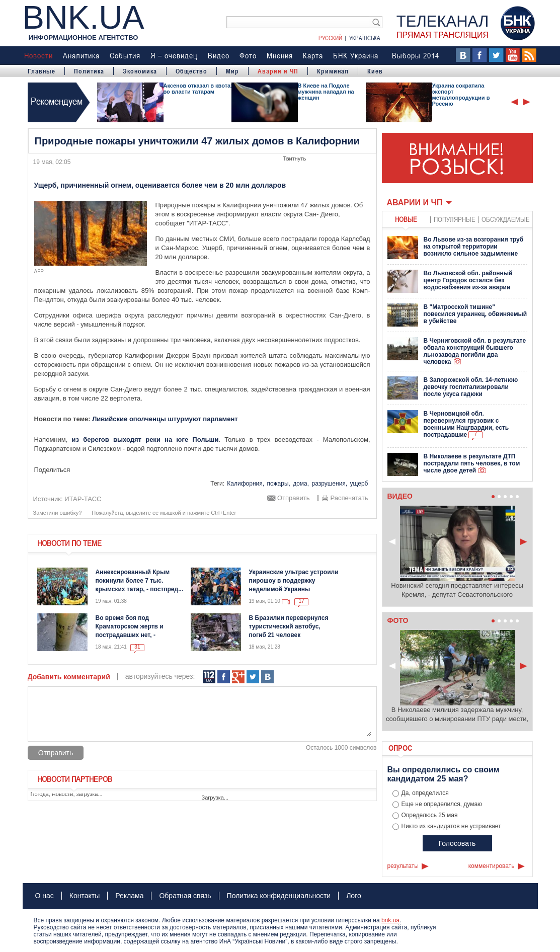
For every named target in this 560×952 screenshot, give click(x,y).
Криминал (333, 71)
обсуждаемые (506, 219)
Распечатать (349, 498)
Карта (313, 55)
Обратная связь (185, 896)
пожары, (278, 484)
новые (406, 219)
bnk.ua (390, 920)
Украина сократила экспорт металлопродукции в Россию (461, 95)
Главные (42, 71)
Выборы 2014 (416, 55)
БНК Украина (356, 55)
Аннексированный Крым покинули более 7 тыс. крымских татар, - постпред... (140, 581)
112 (209, 677)
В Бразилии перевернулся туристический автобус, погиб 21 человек (289, 626)
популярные (455, 219)
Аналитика (81, 55)
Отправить (293, 498)
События (125, 55)
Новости (38, 55)
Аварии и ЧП (278, 71)
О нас (45, 896)
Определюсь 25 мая (430, 815)
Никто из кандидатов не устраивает (451, 826)
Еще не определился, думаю (442, 804)
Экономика (140, 71)
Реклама (129, 896)
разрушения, (329, 484)
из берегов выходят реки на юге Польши (145, 440)
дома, (301, 484)
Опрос (400, 748)
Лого (354, 896)
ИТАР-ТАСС (83, 499)
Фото (248, 55)
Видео (219, 55)
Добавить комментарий (69, 677)
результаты (403, 866)
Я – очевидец (174, 55)
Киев (375, 71)
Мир (232, 71)
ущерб (359, 484)
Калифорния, (246, 484)
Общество (191, 71)
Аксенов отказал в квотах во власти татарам (199, 89)
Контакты (85, 896)
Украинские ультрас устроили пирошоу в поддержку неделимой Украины (294, 581)
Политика (89, 71)
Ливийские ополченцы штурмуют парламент (165, 419)
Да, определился (425, 793)
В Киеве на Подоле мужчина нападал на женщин (326, 92)
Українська (365, 38)
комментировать (492, 866)
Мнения (280, 55)
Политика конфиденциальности (279, 896)
